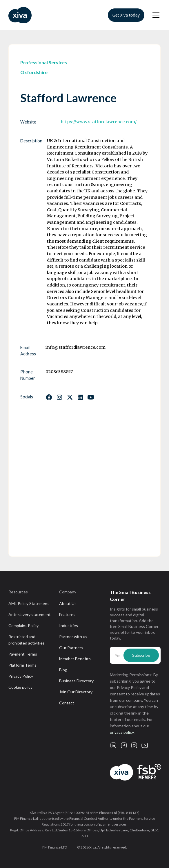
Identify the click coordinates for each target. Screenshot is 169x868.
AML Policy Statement (29, 603)
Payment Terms (23, 654)
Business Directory (76, 681)
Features (67, 614)
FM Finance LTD (55, 847)
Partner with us (73, 637)
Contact (67, 703)
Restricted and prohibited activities (27, 640)
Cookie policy (20, 687)
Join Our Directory (76, 692)
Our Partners (71, 648)
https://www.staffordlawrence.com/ (99, 122)
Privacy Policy (21, 676)
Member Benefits (75, 659)
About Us (68, 603)
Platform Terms (22, 665)
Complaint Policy (23, 626)
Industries (69, 626)
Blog (63, 670)
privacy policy (122, 732)
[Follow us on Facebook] (49, 397)
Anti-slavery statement (30, 614)
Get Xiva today (126, 15)
